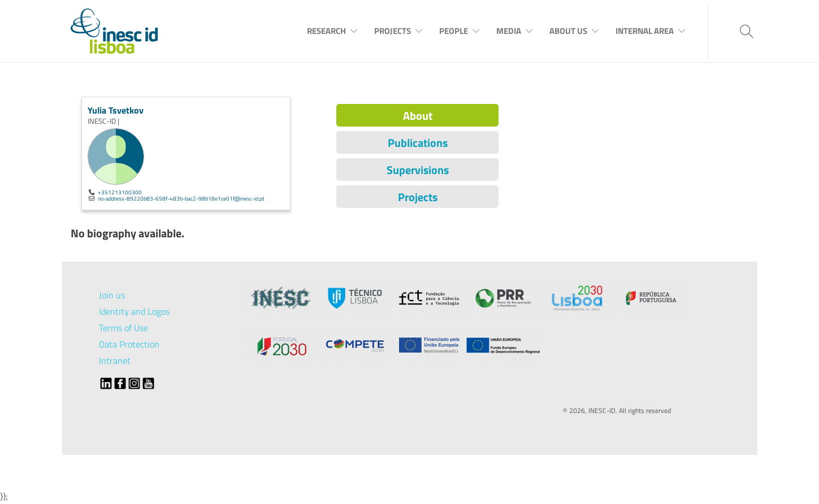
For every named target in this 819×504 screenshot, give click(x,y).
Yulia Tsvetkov (116, 110)
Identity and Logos (134, 311)
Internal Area (645, 31)
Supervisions (418, 170)
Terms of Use (123, 328)
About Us (568, 31)
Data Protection (129, 344)
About (418, 116)
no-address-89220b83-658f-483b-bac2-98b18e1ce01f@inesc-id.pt (181, 198)
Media (509, 31)
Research (326, 31)
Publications (418, 143)
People (454, 31)
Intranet (115, 360)
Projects (393, 31)
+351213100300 (120, 192)
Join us (112, 295)
